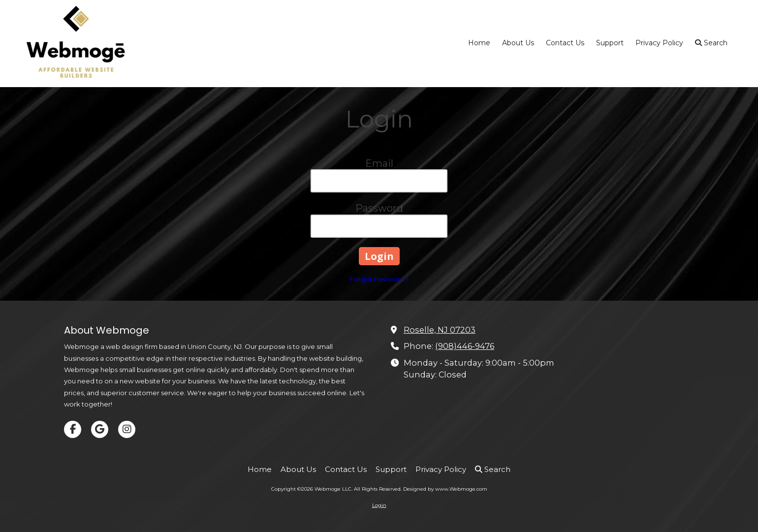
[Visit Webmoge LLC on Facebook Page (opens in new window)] (73, 429)
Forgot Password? (379, 279)
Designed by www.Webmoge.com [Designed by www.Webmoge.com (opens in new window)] (445, 489)
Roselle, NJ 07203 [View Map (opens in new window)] (440, 330)
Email (379, 163)
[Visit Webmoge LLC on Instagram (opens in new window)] (127, 429)
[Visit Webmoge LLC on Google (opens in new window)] (100, 429)
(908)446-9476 (465, 346)
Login (379, 505)
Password (379, 208)
